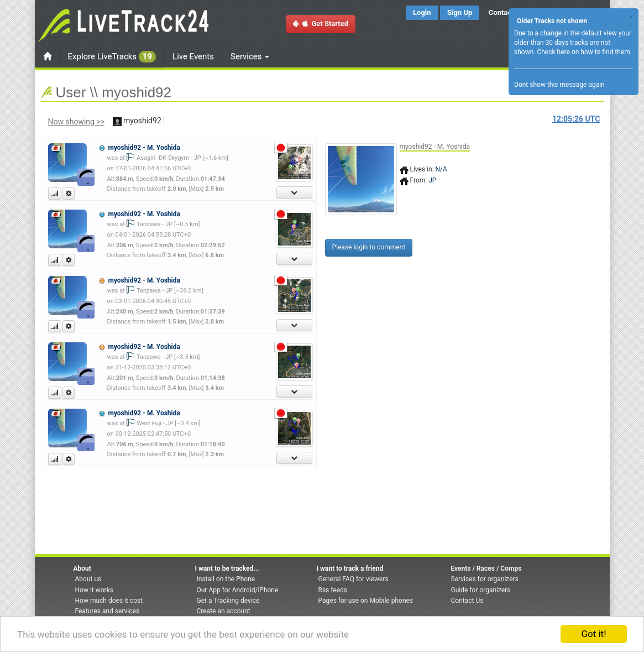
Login (422, 12)
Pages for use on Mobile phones (366, 601)
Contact (501, 12)
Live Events (193, 56)
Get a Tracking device (228, 601)
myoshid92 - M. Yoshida (144, 148)
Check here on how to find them (583, 52)
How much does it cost (109, 601)
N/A (441, 169)
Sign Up (460, 12)
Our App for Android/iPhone (238, 590)
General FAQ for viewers (354, 579)
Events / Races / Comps (486, 568)
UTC (576, 119)
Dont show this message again (559, 85)
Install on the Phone (226, 579)
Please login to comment (369, 247)
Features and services (108, 611)
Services (250, 56)
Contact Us (467, 601)
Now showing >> (77, 122)
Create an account (224, 611)
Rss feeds (333, 590)
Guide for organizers (481, 590)
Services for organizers (485, 579)
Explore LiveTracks (112, 57)
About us (88, 579)
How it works (94, 590)
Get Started (321, 24)
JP (432, 180)
